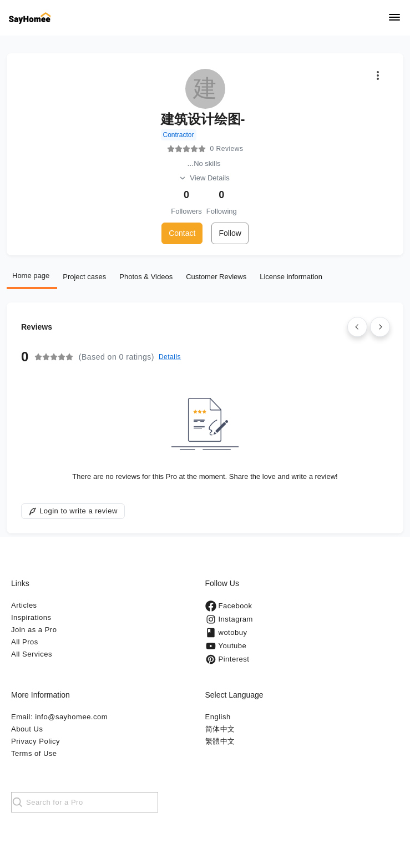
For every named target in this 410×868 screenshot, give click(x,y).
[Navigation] (394, 18)
